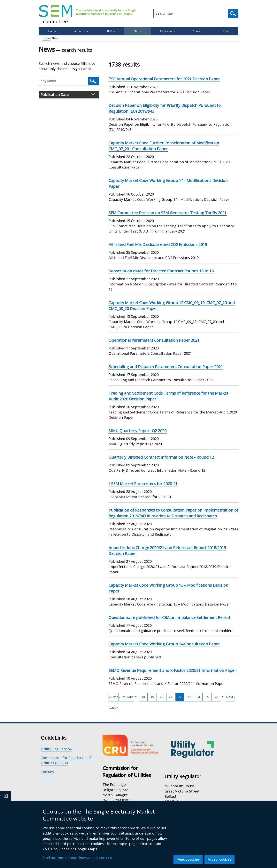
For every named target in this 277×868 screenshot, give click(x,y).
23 (190, 696)
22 (181, 697)
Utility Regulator (57, 749)
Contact (198, 31)
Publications (167, 31)
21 (172, 696)
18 (144, 696)
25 (209, 696)
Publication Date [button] (68, 95)
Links (225, 31)
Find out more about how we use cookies (77, 858)
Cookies (47, 772)
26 (218, 696)
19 (154, 696)
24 (199, 696)
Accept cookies (219, 859)
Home (52, 31)
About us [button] (81, 31)
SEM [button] (111, 31)
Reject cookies (188, 859)
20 (163, 696)
